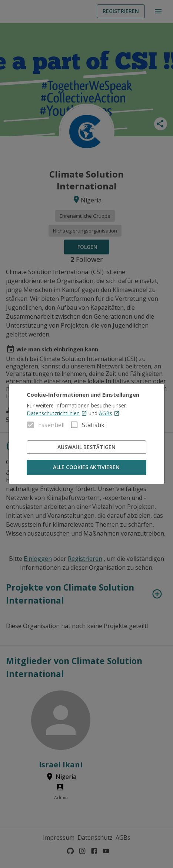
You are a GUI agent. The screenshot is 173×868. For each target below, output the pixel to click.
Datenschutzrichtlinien (57, 413)
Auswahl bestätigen (86, 447)
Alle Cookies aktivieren (86, 467)
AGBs (109, 413)
